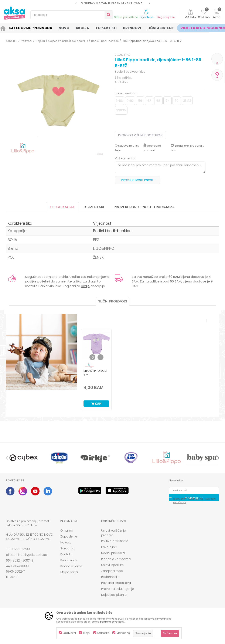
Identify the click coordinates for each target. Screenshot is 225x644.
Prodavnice (69, 560)
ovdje (85, 286)
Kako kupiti (109, 547)
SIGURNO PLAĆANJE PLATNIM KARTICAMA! (112, 3)
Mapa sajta (69, 572)
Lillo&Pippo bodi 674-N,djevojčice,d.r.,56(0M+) (96, 375)
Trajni (87, 633)
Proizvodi (26, 41)
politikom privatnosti (112, 622)
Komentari (94, 207)
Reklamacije (110, 577)
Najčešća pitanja (114, 595)
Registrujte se (166, 17)
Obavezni (69, 633)
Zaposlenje (69, 536)
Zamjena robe (112, 571)
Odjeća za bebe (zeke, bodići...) (68, 41)
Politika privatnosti (115, 541)
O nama (67, 531)
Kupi (96, 404)
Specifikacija (62, 207)
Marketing (123, 633)
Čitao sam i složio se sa (194, 501)
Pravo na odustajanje (117, 589)
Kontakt (66, 554)
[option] (112, 3)
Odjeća (40, 41)
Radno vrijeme (71, 566)
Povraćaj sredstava (116, 583)
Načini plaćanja (113, 553)
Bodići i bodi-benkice (105, 41)
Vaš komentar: (125, 158)
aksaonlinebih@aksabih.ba (27, 555)
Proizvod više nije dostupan (140, 135)
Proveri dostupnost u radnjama (144, 207)
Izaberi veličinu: (126, 93)
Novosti (66, 542)
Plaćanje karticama (116, 559)
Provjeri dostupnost (137, 180)
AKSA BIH (12, 41)
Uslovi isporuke (112, 565)
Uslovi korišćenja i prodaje (114, 533)
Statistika (103, 633)
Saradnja (67, 548)
